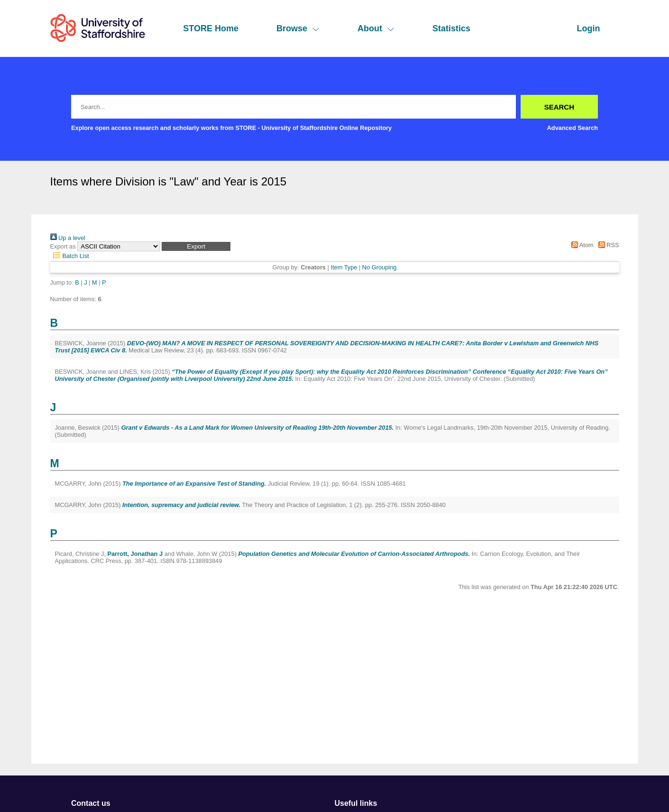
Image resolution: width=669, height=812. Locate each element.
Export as (63, 246)
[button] (196, 246)
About (376, 28)
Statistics (451, 28)
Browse (298, 28)
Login (589, 28)
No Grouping (380, 267)
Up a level (68, 238)
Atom (581, 245)
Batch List (70, 256)
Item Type (344, 267)
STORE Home (211, 28)
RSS (607, 245)
